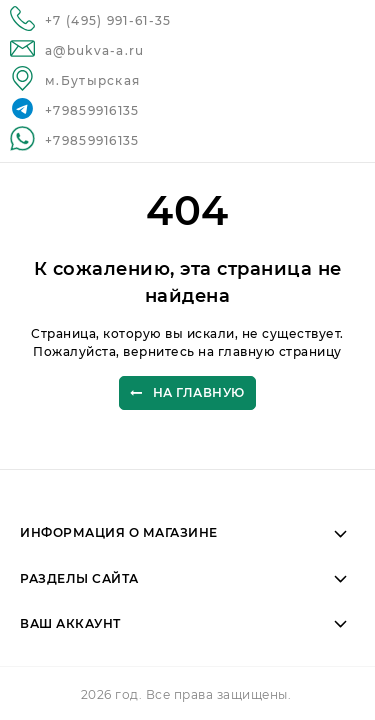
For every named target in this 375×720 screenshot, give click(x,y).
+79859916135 (92, 110)
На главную (187, 393)
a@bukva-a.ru (95, 50)
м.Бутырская (92, 80)
